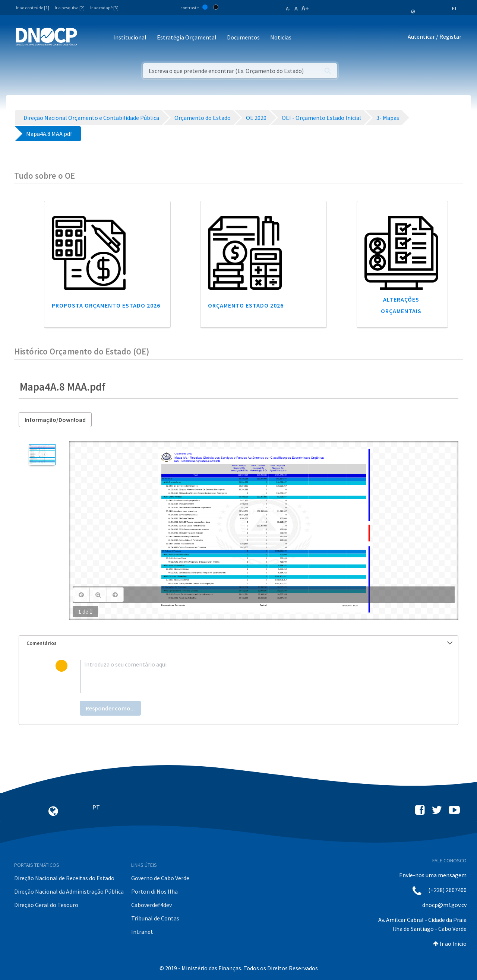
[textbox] (251, 677)
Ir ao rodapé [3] (104, 8)
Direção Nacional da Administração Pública (69, 891)
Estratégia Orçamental (187, 37)
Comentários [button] (239, 643)
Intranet (142, 932)
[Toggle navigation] (87, 38)
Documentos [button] (243, 37)
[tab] (238, 643)
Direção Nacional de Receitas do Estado (64, 878)
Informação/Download (55, 420)
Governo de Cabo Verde (160, 878)
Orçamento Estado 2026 (246, 305)
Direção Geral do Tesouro (46, 905)
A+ (305, 8)
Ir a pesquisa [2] (70, 8)
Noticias (281, 37)
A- (288, 9)
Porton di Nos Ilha (154, 891)
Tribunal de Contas (155, 918)
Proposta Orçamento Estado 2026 (106, 305)
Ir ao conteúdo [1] (33, 8)
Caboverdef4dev (151, 905)
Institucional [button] (130, 37)
